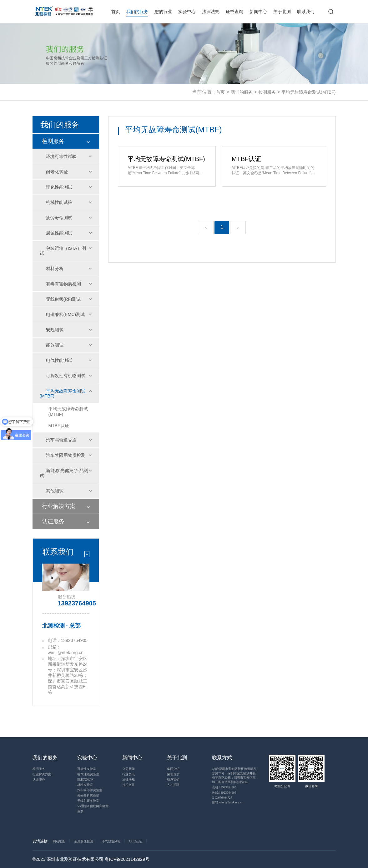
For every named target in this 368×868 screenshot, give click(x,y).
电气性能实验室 (88, 774)
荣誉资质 (173, 774)
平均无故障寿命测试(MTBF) (308, 92)
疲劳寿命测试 (59, 218)
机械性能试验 (59, 202)
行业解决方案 (59, 506)
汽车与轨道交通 (61, 440)
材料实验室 (85, 785)
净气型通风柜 (111, 841)
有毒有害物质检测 (63, 284)
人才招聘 (173, 785)
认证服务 (53, 521)
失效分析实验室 (88, 795)
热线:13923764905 (224, 793)
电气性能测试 (59, 360)
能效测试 (55, 345)
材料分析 (55, 269)
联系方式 (222, 758)
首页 (116, 12)
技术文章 (129, 785)
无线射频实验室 (88, 801)
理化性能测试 (59, 187)
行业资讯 (129, 774)
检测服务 (267, 92)
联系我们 (306, 12)
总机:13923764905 (224, 787)
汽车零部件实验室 (90, 790)
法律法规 (211, 12)
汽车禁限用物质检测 (66, 455)
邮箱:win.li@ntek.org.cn (228, 802)
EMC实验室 (85, 779)
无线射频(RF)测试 (63, 299)
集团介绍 (173, 769)
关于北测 (282, 12)
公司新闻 (129, 769)
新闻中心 (258, 12)
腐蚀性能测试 (59, 233)
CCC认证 (136, 841)
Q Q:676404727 (222, 798)
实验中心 (187, 12)
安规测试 (55, 330)
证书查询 (234, 12)
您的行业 (163, 12)
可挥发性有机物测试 (66, 376)
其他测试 (55, 491)
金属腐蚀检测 (83, 841)
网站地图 (59, 841)
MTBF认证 (59, 426)
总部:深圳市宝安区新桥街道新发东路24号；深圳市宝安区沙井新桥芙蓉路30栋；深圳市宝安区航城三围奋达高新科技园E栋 (234, 775)
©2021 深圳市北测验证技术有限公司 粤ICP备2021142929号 (91, 859)
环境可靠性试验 (61, 156)
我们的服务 (137, 12)
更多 (80, 811)
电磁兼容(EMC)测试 (65, 314)
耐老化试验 (57, 172)
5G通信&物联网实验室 (93, 806)
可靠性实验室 (87, 769)
